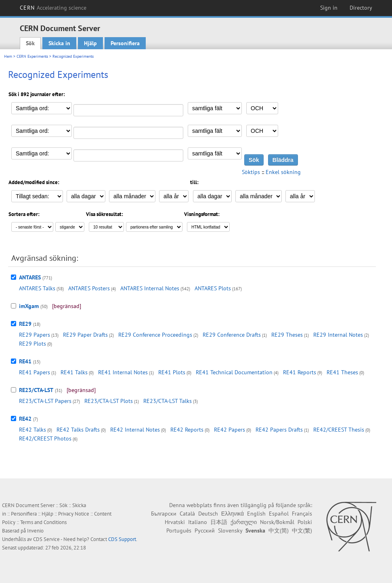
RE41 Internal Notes (123, 372)
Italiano (198, 522)
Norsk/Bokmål (277, 522)
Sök (30, 43)
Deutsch (208, 514)
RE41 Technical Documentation (234, 372)
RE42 (25, 419)
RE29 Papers (35, 335)
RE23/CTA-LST (36, 390)
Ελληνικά (233, 514)
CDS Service (46, 539)
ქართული (244, 522)
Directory (361, 8)
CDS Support (122, 539)
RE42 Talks (32, 430)
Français (302, 514)
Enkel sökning (283, 172)
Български (164, 514)
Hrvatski (175, 522)
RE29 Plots (32, 344)
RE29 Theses (287, 335)
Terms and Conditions (43, 522)
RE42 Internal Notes (135, 430)
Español (279, 514)
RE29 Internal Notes (338, 335)
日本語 (219, 522)
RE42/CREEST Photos (45, 438)
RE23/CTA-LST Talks (168, 401)
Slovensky (230, 531)
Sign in (329, 8)
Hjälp (90, 43)
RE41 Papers (35, 372)
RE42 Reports (187, 430)
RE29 (25, 324)
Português (179, 531)
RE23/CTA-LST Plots (109, 401)
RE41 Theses (342, 372)
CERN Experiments (32, 56)
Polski (305, 522)
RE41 (25, 361)
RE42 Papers (230, 430)
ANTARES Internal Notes (150, 288)
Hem (8, 56)
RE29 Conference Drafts (232, 335)
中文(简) (279, 531)
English (256, 514)
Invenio (35, 531)
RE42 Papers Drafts (279, 430)
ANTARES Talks (37, 288)
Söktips (251, 172)
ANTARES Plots (213, 288)
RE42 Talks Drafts (78, 430)
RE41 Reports (300, 372)
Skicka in (59, 43)
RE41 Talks (74, 372)
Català (187, 514)
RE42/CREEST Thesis (339, 430)
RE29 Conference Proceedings (155, 335)
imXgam (29, 306)
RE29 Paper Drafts (85, 335)
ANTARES (30, 277)
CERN (53, 8)
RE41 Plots (172, 372)
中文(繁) (302, 531)
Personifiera (125, 43)
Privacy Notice (74, 514)
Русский (205, 531)
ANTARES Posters (89, 288)
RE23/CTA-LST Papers (45, 401)
